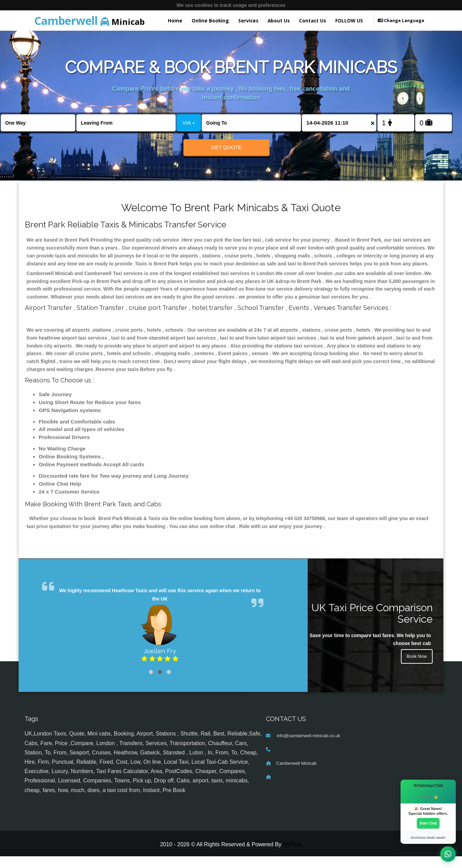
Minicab (89, 21)
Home (175, 21)
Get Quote (227, 147)
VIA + (189, 123)
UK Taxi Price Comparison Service (372, 625)
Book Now (416, 669)
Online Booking (210, 21)
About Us (279, 21)
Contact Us (312, 21)
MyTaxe (292, 856)
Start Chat (428, 823)
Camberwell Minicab (296, 775)
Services (248, 21)
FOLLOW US (349, 21)
